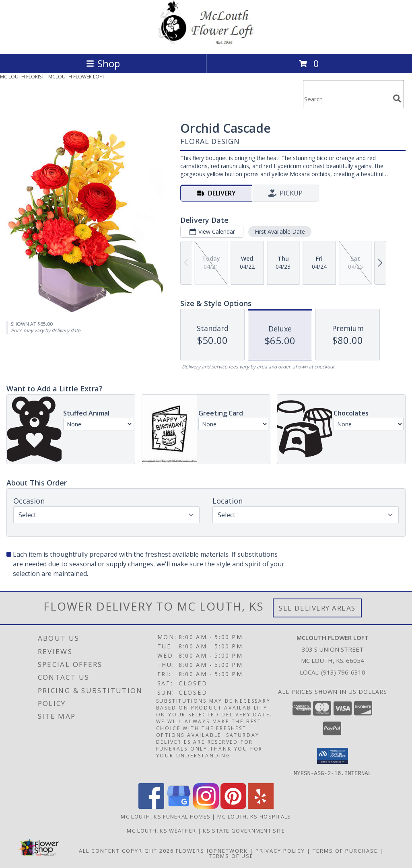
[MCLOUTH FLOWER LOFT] (206, 42)
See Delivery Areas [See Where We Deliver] (317, 608)
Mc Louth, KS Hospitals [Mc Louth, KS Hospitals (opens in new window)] (254, 816)
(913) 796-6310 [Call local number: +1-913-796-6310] (343, 672)
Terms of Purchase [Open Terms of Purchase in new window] (345, 850)
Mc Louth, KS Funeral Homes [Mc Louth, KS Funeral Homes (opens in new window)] (166, 816)
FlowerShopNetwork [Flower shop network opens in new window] (212, 850)
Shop (103, 63)
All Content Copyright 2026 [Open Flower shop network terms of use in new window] (126, 850)
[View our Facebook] (151, 806)
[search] (397, 99)
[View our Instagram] (206, 806)
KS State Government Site (244, 830)
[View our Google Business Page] (179, 806)
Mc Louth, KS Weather (161, 830)
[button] (333, 756)
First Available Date (280, 231)
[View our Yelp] (261, 806)
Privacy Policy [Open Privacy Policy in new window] (280, 850)
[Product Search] (346, 99)
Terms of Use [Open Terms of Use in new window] (231, 856)
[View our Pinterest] (233, 806)
